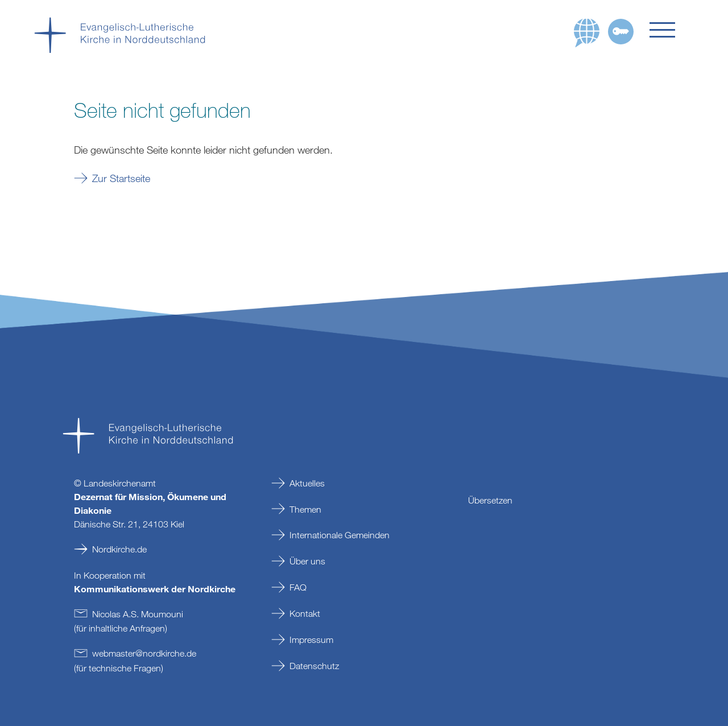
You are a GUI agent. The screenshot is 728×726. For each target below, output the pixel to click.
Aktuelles (307, 483)
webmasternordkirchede (144, 653)
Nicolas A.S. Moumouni (138, 614)
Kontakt (305, 613)
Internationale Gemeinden (340, 535)
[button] (672, 30)
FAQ (298, 587)
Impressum (311, 640)
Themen (305, 509)
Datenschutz (314, 666)
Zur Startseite (121, 178)
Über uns (307, 561)
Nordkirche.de (119, 549)
